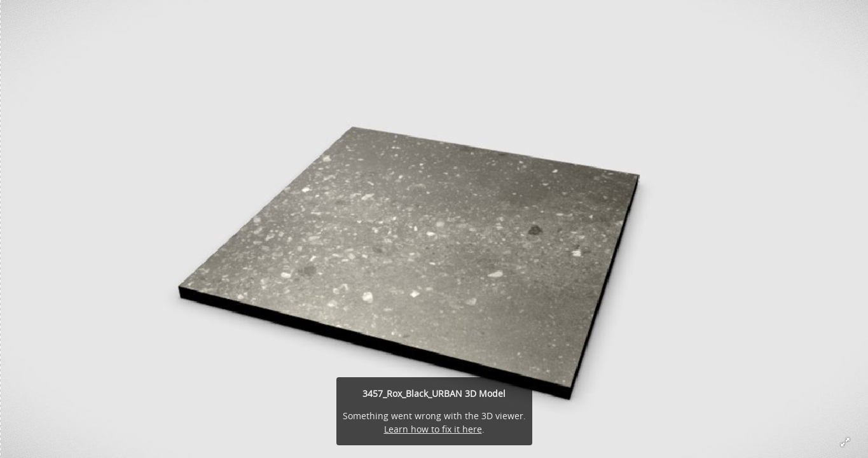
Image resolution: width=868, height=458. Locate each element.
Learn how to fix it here (433, 429)
